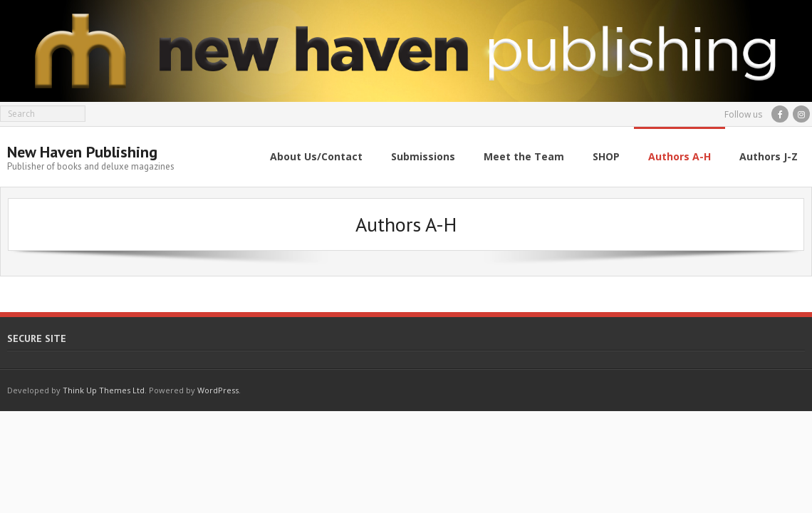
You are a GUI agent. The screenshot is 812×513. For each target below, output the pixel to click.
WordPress (218, 390)
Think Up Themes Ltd (104, 390)
